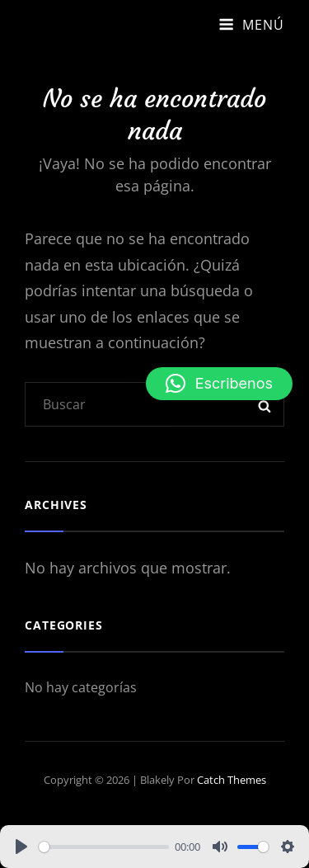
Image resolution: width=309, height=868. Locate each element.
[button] (219, 384)
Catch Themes (232, 780)
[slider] (104, 847)
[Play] (21, 847)
